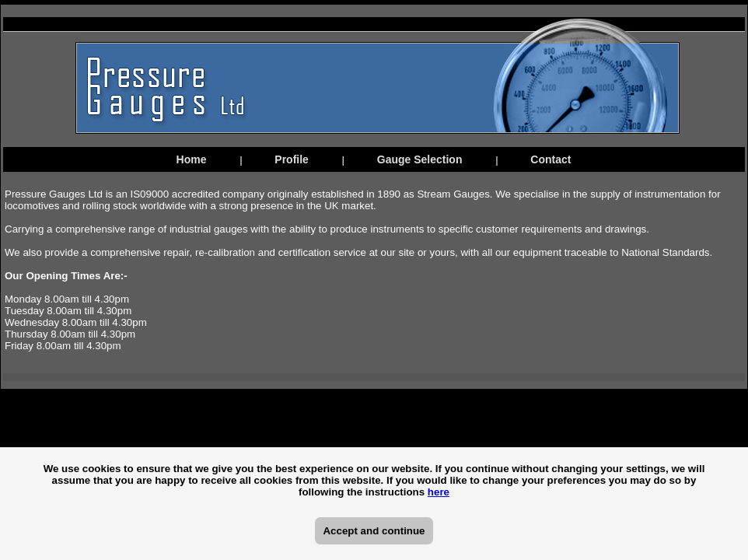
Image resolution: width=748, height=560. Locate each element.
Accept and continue (374, 531)
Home (192, 159)
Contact (551, 159)
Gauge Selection (420, 159)
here (439, 492)
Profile (292, 159)
